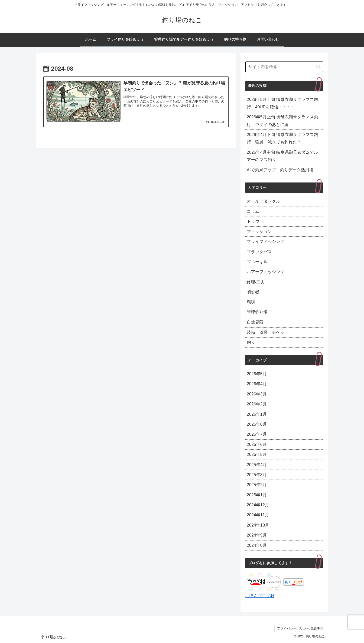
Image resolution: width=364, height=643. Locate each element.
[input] (284, 67)
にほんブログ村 (260, 596)
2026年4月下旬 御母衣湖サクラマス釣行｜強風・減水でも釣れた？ (282, 138)
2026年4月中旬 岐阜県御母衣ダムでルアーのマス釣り (282, 156)
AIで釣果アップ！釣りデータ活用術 (280, 170)
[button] (318, 67)
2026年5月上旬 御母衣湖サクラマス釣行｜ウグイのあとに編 (282, 121)
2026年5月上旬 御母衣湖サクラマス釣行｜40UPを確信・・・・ (282, 103)
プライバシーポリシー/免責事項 (300, 628)
